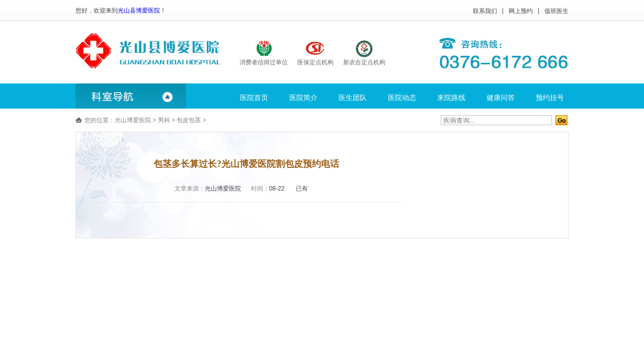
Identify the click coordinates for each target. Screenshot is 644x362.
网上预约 (521, 11)
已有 (302, 189)
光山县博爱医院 (139, 11)
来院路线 (451, 98)
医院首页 (254, 98)
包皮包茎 (189, 120)
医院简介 (303, 98)
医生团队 (353, 98)
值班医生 (556, 11)
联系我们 (485, 11)
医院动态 (402, 98)
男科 (164, 120)
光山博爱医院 (133, 120)
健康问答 (501, 98)
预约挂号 (550, 98)
